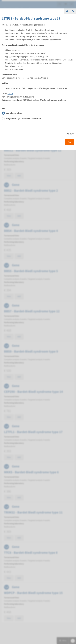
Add (70, 142)
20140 (10, 94)
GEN (4, 109)
